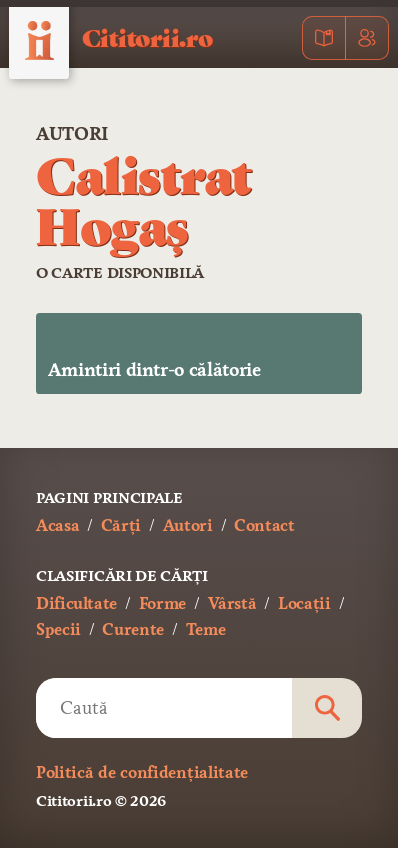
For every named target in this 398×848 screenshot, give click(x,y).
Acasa (57, 525)
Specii (58, 629)
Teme (206, 629)
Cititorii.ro (147, 37)
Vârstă (232, 603)
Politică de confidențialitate (142, 772)
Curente (132, 629)
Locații (304, 603)
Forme (162, 603)
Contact (264, 525)
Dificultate (76, 603)
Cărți (121, 525)
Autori (72, 134)
